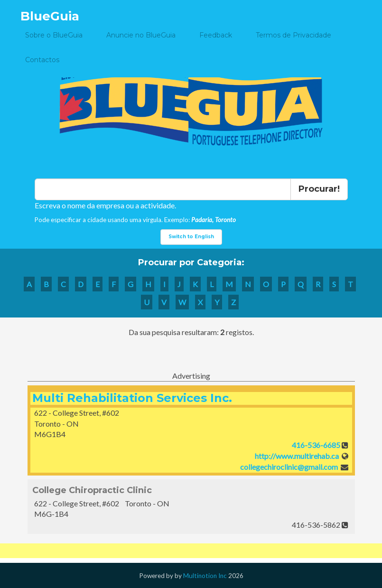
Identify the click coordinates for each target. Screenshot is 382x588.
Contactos (42, 60)
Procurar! (319, 189)
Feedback (216, 35)
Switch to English (191, 237)
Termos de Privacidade (293, 35)
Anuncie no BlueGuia (141, 35)
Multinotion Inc (205, 576)
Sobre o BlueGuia (54, 35)
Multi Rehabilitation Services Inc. (132, 398)
